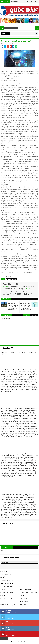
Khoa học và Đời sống (11, 279)
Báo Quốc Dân (7, 286)
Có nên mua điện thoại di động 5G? (16, 41)
